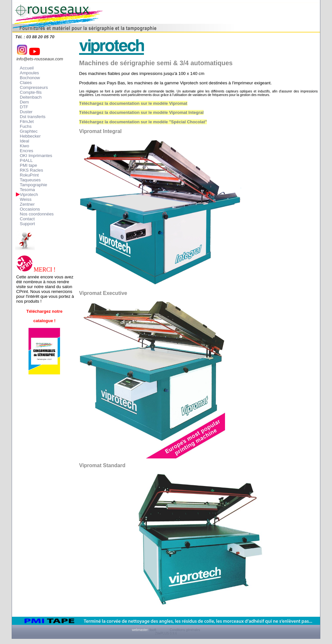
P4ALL (26, 160)
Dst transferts (33, 117)
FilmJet (27, 122)
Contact (27, 219)
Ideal (24, 141)
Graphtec (29, 131)
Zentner (27, 204)
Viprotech (29, 194)
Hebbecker (30, 136)
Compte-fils (31, 92)
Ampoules (29, 73)
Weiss (26, 199)
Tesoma (27, 190)
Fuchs (26, 126)
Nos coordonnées (37, 214)
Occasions (30, 209)
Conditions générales (185, 630)
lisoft (153, 630)
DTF (24, 107)
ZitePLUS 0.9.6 (166, 633)
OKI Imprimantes (36, 156)
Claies (26, 83)
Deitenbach (31, 97)
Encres (26, 151)
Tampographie (33, 185)
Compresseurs (34, 87)
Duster (26, 112)
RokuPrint (29, 175)
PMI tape (28, 165)
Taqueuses (30, 180)
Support (27, 224)
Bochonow (30, 78)
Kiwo (24, 146)
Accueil (27, 68)
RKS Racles (31, 170)
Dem (24, 102)
